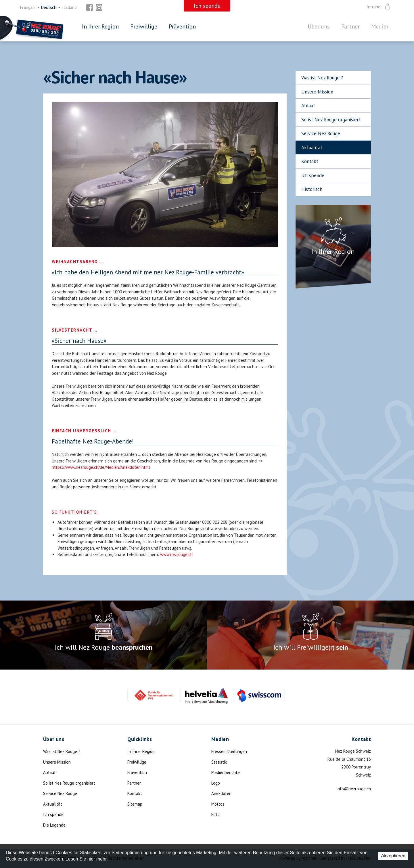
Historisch (312, 189)
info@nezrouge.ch (354, 789)
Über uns (319, 26)
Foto (215, 814)
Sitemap (135, 804)
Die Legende (54, 825)
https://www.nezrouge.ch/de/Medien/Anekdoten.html (101, 467)
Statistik (219, 762)
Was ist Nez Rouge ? (322, 78)
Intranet (379, 7)
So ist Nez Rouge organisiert (331, 120)
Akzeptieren (393, 856)
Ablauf (308, 106)
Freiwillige (144, 26)
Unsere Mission (317, 92)
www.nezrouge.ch (176, 554)
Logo (216, 783)
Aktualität (312, 148)
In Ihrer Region (100, 26)
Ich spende (313, 175)
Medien (380, 26)
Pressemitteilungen (229, 751)
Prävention (182, 26)
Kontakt (310, 161)
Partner (350, 26)
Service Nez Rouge (321, 133)
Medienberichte (226, 772)
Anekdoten (221, 793)
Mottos (218, 804)
